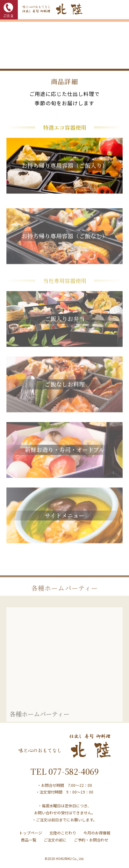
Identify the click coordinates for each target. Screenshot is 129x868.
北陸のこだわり (63, 833)
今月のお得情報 (97, 833)
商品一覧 (29, 840)
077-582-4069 (74, 771)
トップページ (31, 833)
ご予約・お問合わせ (91, 840)
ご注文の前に (55, 840)
